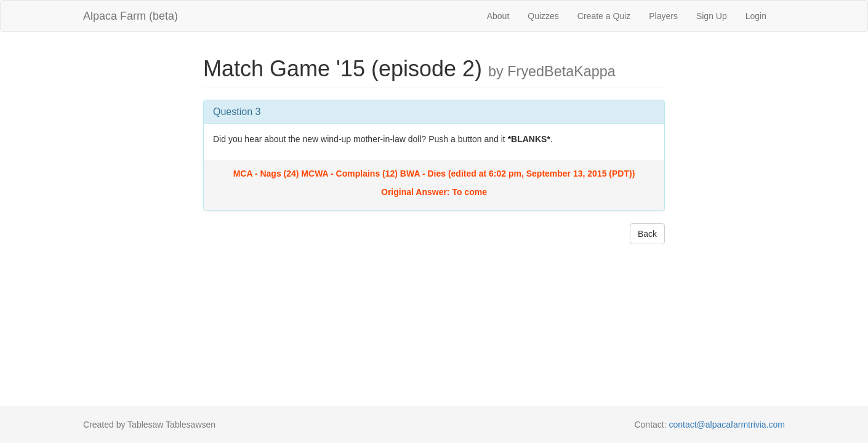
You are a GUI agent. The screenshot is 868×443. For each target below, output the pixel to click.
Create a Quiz (604, 16)
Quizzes (543, 16)
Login (756, 16)
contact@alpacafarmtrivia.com (727, 425)
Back (647, 234)
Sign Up (712, 16)
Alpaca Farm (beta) (131, 16)
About (498, 16)
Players (663, 16)
